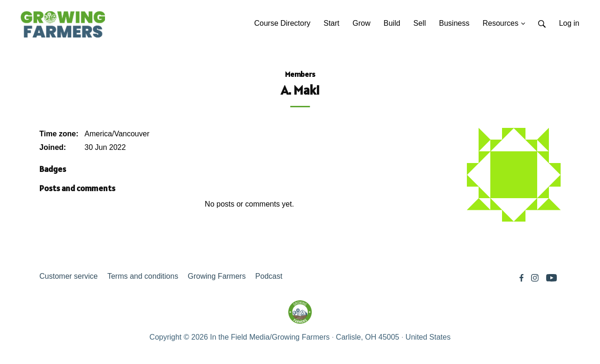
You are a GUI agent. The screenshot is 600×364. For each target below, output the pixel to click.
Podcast (269, 276)
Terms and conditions (143, 276)
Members (300, 74)
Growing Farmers (217, 276)
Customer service (68, 276)
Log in (569, 23)
